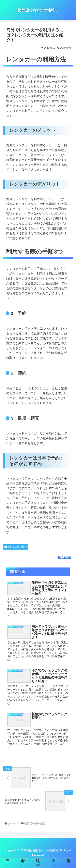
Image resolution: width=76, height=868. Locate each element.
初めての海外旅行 (16, 547)
